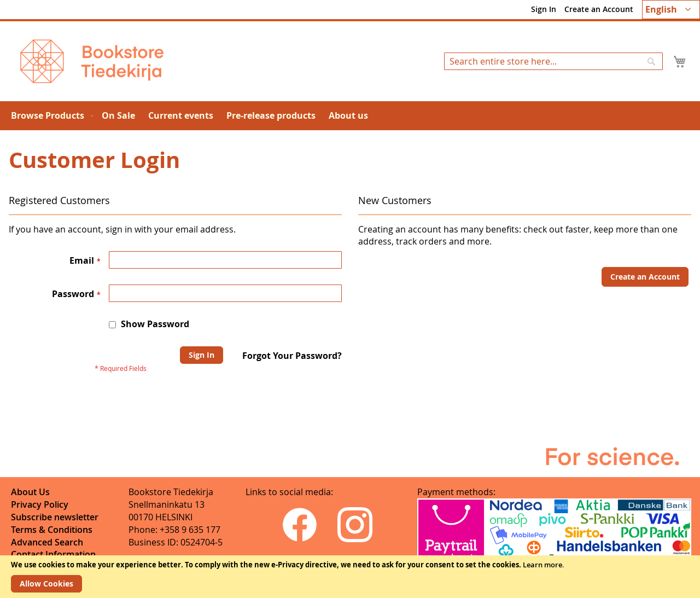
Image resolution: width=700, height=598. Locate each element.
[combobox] (553, 61)
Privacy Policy (40, 504)
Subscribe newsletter (55, 517)
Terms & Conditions (52, 530)
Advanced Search (47, 542)
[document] (350, 577)
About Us (30, 492)
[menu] (350, 116)
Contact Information (53, 554)
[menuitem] (50, 116)
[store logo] (92, 61)
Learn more (542, 565)
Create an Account (599, 9)
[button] (671, 10)
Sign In (544, 9)
